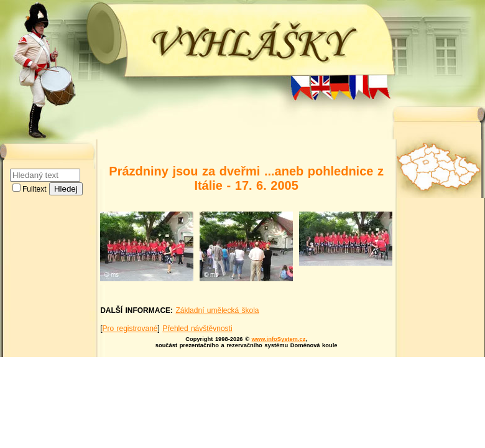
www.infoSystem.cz (279, 339)
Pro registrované (130, 329)
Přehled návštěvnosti (197, 329)
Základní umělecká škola (217, 310)
